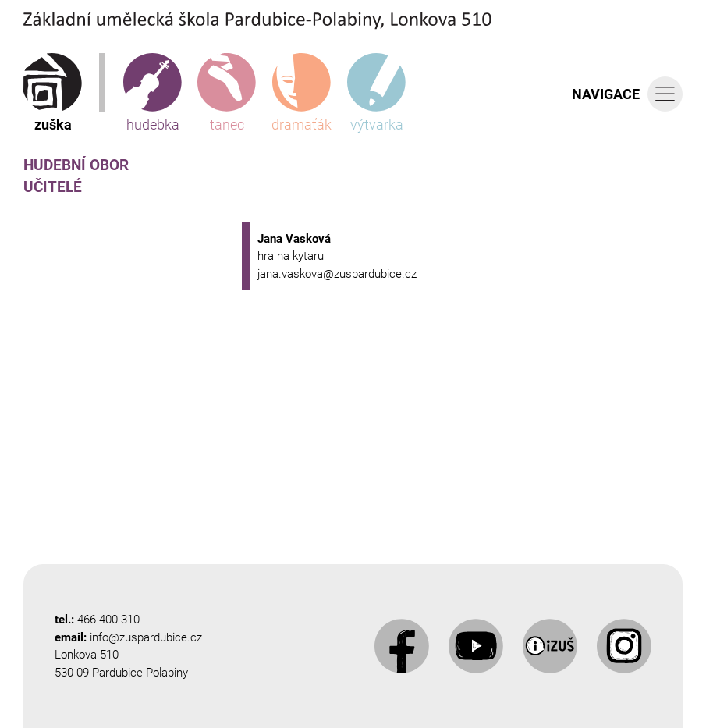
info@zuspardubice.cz (146, 637)
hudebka (153, 93)
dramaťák (302, 93)
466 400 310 (108, 620)
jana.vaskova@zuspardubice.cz (337, 274)
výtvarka (376, 93)
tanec (227, 93)
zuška (53, 93)
